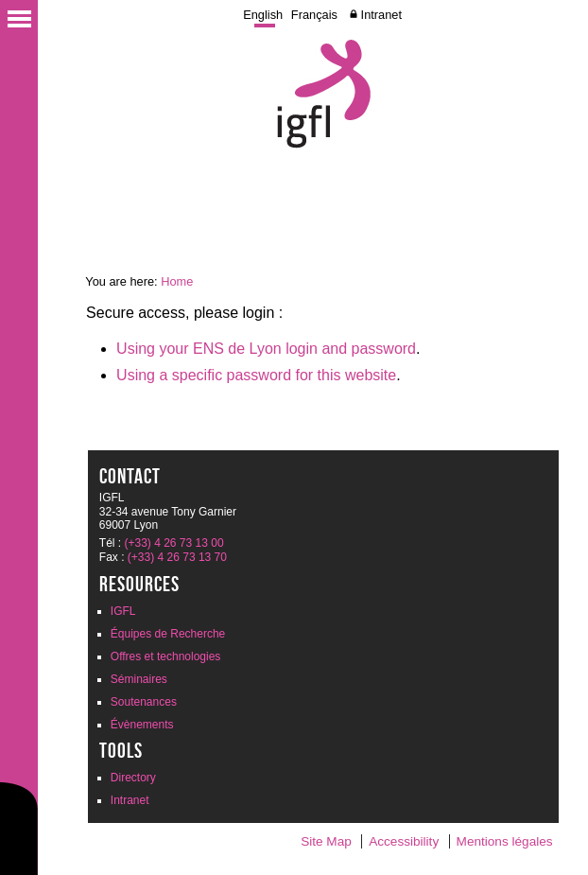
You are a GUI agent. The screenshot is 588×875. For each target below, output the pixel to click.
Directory (133, 778)
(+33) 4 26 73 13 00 (174, 543)
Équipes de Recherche (168, 634)
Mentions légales (505, 841)
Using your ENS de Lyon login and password (266, 349)
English (263, 15)
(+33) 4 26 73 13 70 (177, 557)
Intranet (381, 15)
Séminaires (139, 679)
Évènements (142, 725)
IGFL (123, 611)
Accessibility (404, 841)
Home (177, 281)
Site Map (326, 841)
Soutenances (144, 702)
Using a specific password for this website (256, 375)
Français (314, 15)
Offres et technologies (166, 656)
